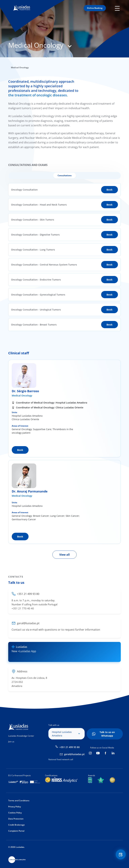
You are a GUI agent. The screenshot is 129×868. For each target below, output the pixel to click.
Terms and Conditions (19, 801)
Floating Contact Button (121, 855)
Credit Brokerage (16, 825)
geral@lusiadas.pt (74, 754)
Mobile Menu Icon (118, 8)
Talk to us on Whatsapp (107, 734)
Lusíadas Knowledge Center (21, 736)
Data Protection (16, 819)
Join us (11, 742)
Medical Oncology (22, 396)
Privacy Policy (15, 807)
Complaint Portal (16, 831)
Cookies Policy (15, 813)
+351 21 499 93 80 (70, 747)
